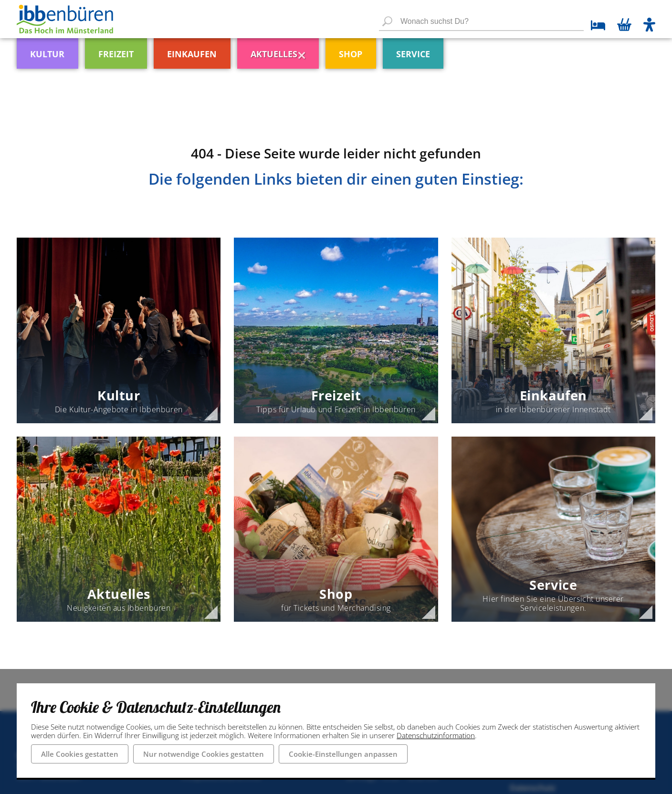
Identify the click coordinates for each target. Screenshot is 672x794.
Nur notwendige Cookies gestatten (204, 754)
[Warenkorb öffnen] (624, 26)
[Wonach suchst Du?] (481, 22)
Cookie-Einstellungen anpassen (343, 754)
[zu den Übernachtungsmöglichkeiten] (594, 26)
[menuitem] (67, 50)
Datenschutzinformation (436, 735)
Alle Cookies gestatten (80, 754)
